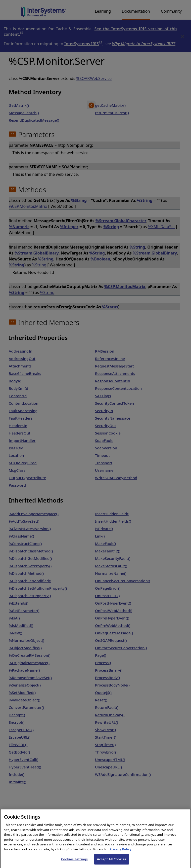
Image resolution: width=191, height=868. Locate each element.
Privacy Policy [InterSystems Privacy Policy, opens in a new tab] (120, 853)
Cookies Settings (74, 863)
